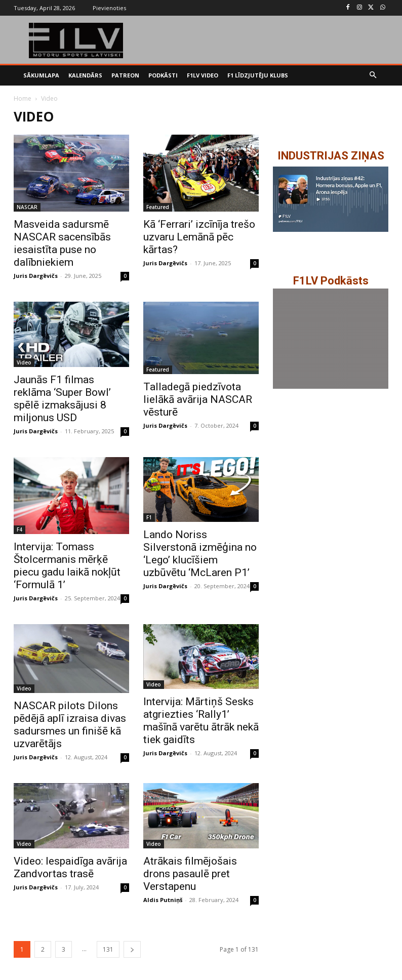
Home (23, 98)
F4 (19, 529)
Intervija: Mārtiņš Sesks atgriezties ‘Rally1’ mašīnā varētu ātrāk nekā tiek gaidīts (201, 721)
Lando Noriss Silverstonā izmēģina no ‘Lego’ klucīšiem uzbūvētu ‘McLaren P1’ (200, 554)
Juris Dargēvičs (36, 276)
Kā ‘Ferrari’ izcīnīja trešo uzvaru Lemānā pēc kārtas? (199, 237)
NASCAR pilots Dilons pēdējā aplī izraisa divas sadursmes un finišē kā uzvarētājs (70, 725)
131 (108, 949)
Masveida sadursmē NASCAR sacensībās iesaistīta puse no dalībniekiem (62, 243)
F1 (149, 517)
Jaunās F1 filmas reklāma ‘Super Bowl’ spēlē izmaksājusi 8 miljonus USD (62, 399)
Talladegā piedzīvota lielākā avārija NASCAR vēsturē (198, 399)
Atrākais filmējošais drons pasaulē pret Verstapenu (190, 874)
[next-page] (132, 949)
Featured (158, 207)
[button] (373, 76)
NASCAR (27, 207)
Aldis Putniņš (163, 900)
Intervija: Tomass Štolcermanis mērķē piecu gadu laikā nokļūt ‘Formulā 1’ (67, 566)
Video (24, 362)
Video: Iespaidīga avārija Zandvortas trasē (70, 867)
